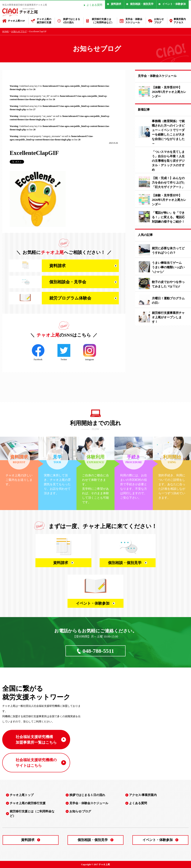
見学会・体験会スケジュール (134, 21)
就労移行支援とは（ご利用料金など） (103, 21)
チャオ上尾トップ (22, 795)
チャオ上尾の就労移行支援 (44, 21)
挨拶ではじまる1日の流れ (72, 21)
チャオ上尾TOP (16, 21)
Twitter (64, 352)
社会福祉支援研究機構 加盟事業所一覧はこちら (36, 740)
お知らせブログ (159, 21)
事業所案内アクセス (180, 21)
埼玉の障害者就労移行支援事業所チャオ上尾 (25, 5)
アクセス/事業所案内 (143, 795)
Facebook (38, 352)
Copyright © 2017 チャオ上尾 (96, 864)
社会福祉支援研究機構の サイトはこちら (36, 763)
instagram (90, 352)
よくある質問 (94, 5)
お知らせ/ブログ (80, 811)
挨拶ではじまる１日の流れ (87, 795)
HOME (6, 31)
